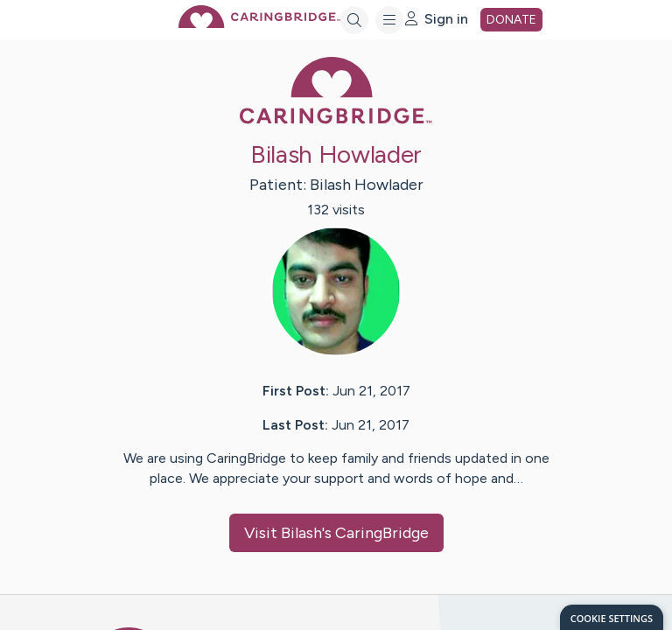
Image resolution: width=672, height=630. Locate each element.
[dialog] (612, 617)
